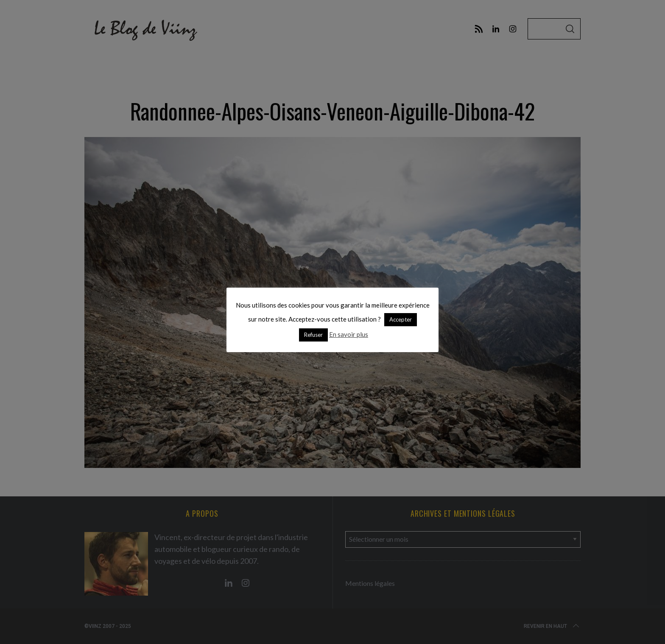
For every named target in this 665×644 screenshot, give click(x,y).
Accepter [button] (401, 319)
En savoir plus (349, 334)
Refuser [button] (313, 335)
